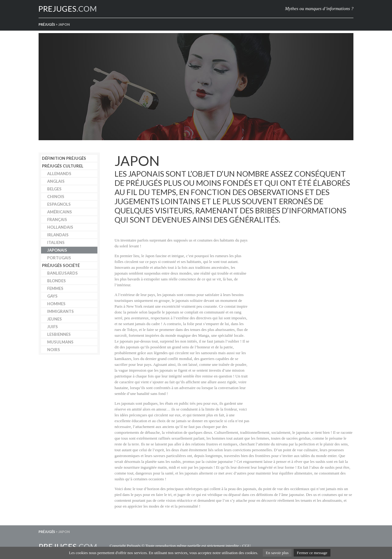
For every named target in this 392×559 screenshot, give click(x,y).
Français (57, 219)
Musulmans (60, 342)
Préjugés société (61, 265)
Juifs (53, 327)
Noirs (54, 350)
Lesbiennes (59, 334)
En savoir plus (277, 553)
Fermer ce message (312, 553)
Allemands (59, 174)
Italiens (56, 242)
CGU (246, 546)
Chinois (56, 197)
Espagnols (59, 204)
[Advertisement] (307, 331)
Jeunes (55, 319)
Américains (60, 212)
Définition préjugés (64, 158)
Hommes (56, 304)
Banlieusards (62, 273)
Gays (52, 296)
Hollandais (60, 227)
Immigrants (60, 311)
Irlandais (58, 235)
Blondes (57, 281)
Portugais (59, 258)
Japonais (57, 250)
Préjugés (47, 24)
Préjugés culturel (63, 166)
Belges (54, 189)
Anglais (56, 181)
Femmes (55, 288)
